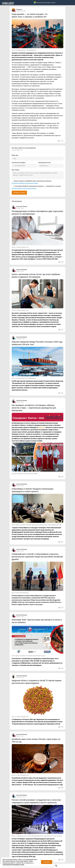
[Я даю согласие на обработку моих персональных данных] (12, 181)
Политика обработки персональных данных (24, 188)
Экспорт (18, 677)
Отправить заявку (19, 193)
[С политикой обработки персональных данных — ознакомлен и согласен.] (12, 186)
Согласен (47, 862)
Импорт (18, 11)
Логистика (19, 339)
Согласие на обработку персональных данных (25, 183)
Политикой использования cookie (13, 865)
